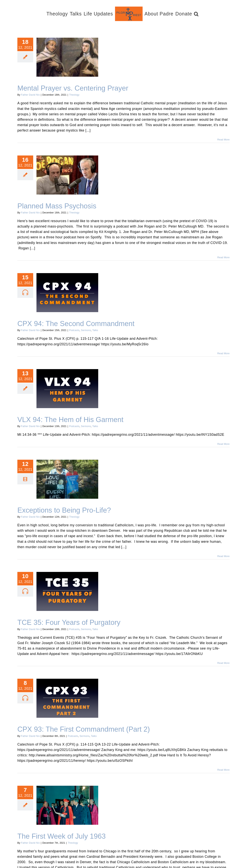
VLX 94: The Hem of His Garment (70, 420)
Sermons (86, 330)
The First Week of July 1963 (61, 836)
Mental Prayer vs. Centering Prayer (73, 88)
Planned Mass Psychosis (57, 206)
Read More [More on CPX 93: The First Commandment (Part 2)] (223, 770)
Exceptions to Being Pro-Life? (64, 510)
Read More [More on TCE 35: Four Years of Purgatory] (223, 663)
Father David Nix (30, 95)
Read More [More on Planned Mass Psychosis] (223, 257)
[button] (196, 14)
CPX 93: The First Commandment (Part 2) (84, 729)
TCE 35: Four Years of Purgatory (69, 622)
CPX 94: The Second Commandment (76, 324)
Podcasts (74, 330)
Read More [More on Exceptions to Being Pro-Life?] (223, 556)
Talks (95, 330)
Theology (74, 95)
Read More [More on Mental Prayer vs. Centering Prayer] (223, 140)
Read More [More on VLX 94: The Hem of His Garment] (223, 444)
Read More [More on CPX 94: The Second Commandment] (223, 353)
